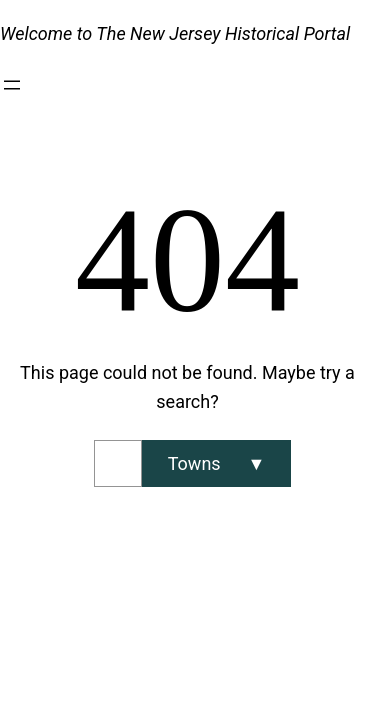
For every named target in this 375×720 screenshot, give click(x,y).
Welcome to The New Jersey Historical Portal (175, 33)
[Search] (216, 463)
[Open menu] (12, 85)
